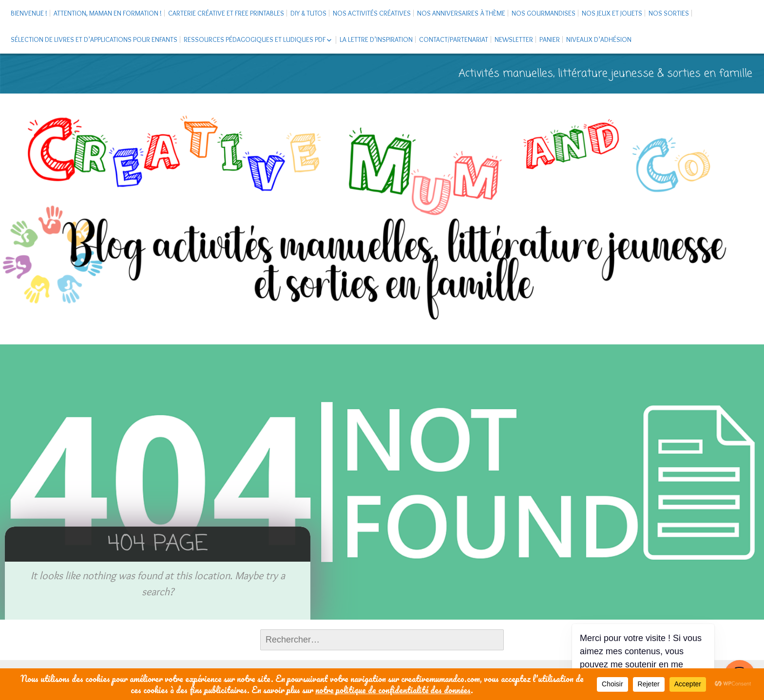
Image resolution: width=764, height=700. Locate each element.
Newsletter (514, 39)
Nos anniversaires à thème (461, 13)
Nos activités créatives (372, 13)
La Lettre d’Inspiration (376, 39)
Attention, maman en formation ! (108, 13)
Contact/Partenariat (454, 39)
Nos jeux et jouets (612, 13)
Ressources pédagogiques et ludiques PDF (255, 39)
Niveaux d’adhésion (599, 39)
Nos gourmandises (544, 13)
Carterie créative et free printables (226, 13)
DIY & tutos (308, 13)
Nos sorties (669, 13)
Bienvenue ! (29, 13)
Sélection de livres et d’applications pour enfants (94, 39)
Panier (550, 39)
